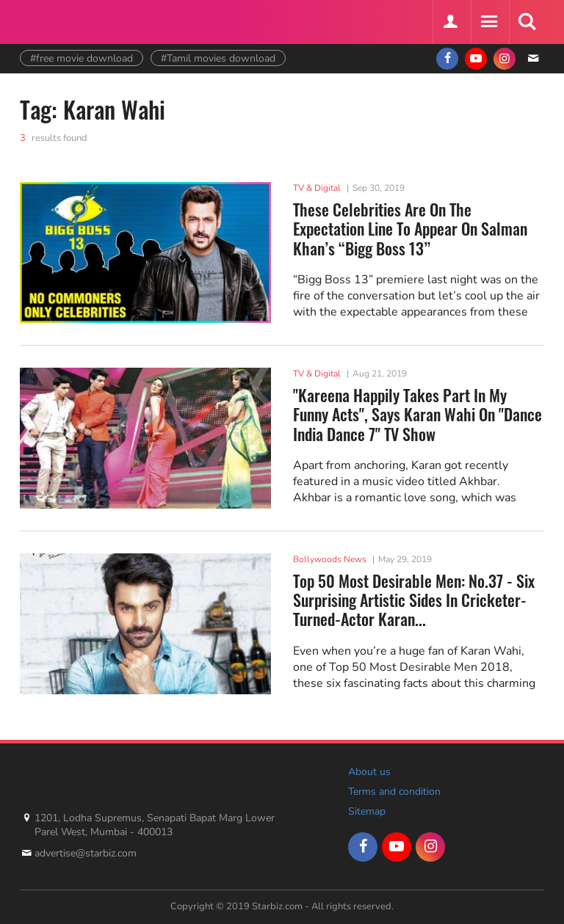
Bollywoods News (330, 559)
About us (369, 772)
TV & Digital (317, 188)
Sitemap (367, 811)
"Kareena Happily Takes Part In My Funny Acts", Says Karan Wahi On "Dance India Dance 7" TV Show (417, 414)
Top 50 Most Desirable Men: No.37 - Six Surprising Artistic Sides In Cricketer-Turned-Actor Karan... (414, 600)
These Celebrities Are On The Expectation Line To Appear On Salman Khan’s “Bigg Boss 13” (410, 229)
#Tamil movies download (218, 58)
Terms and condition (394, 792)
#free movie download (82, 58)
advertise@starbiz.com (86, 853)
